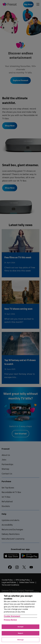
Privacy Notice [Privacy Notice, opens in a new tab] (10, 620)
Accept (20, 627)
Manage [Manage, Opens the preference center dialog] (20, 640)
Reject (21, 633)
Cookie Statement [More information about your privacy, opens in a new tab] (12, 616)
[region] (20, 618)
